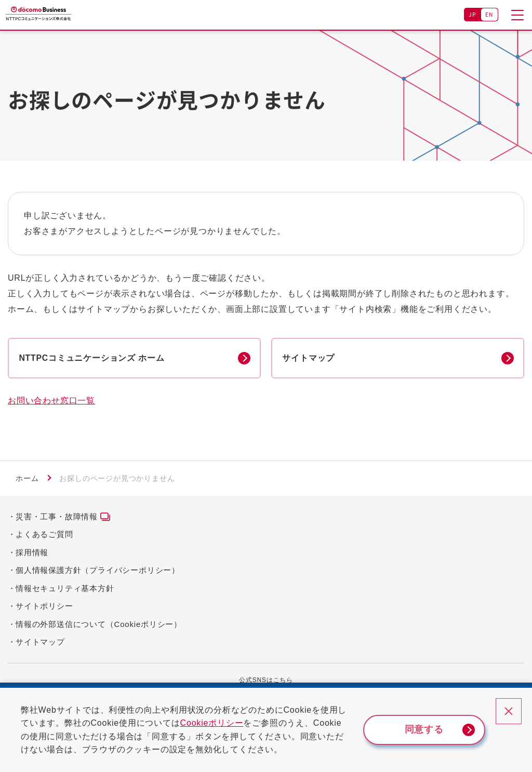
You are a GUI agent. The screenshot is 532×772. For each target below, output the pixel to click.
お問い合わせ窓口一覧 (51, 402)
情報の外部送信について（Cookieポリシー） (99, 625)
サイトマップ (40, 643)
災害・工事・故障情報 (57, 518)
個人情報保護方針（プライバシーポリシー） (98, 571)
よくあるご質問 (44, 535)
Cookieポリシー (220, 723)
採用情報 (32, 553)
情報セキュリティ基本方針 (65, 589)
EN (490, 14)
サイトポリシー (44, 607)
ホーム (27, 480)
